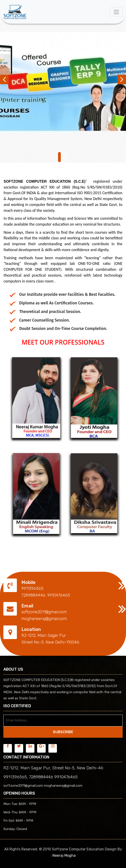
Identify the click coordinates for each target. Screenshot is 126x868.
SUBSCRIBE (63, 732)
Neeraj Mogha (64, 855)
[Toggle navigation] (116, 12)
